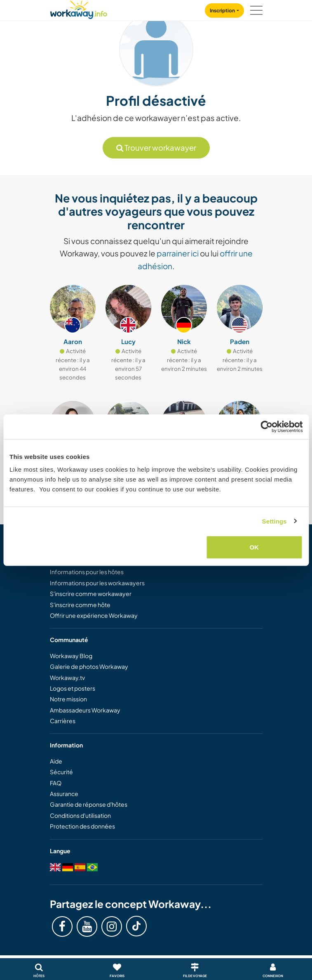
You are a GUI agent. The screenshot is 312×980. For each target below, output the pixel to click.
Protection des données (82, 826)
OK (254, 547)
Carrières (63, 721)
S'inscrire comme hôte (80, 605)
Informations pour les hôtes (87, 572)
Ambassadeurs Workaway (85, 710)
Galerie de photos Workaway (89, 666)
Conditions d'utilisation (80, 815)
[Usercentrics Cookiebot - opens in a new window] (266, 426)
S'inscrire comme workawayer (91, 594)
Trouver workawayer (156, 148)
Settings (274, 521)
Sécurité (61, 772)
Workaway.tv (67, 677)
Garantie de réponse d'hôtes (89, 804)
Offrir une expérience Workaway (94, 615)
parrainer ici (178, 253)
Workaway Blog (71, 656)
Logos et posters (73, 688)
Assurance (64, 794)
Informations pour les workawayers (97, 583)
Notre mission (68, 699)
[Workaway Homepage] (79, 8)
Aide (56, 761)
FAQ (56, 783)
